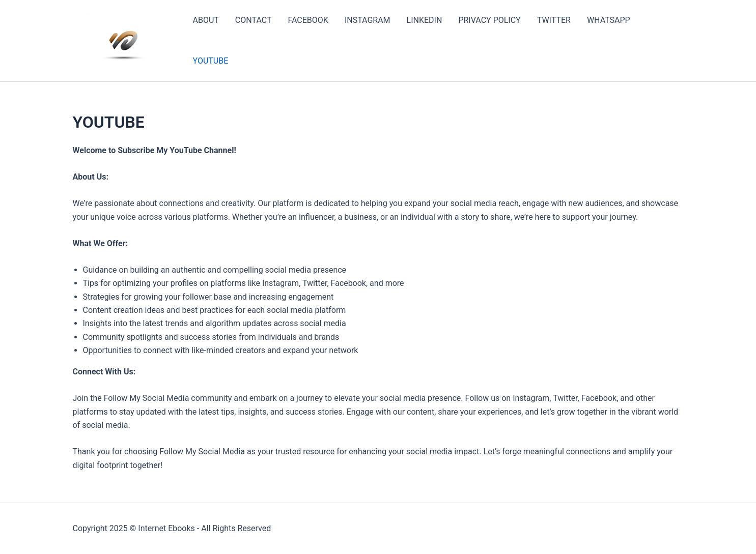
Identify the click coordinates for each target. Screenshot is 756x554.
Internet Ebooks (166, 528)
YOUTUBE (211, 61)
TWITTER (554, 20)
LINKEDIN (425, 20)
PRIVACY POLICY (489, 20)
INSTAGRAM (368, 20)
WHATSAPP (609, 20)
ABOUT (206, 20)
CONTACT (254, 20)
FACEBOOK (308, 20)
